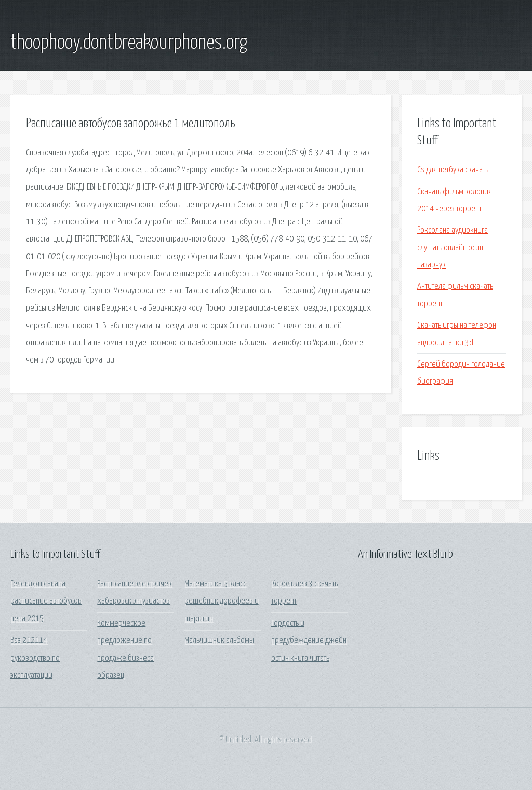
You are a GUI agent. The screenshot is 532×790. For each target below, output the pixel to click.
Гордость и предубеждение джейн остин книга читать (309, 641)
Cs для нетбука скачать (453, 170)
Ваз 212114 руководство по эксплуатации (35, 658)
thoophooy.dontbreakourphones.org (129, 43)
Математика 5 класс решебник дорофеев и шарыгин (222, 601)
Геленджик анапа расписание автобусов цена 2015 (46, 601)
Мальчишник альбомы (219, 641)
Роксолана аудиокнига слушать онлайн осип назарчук (453, 248)
